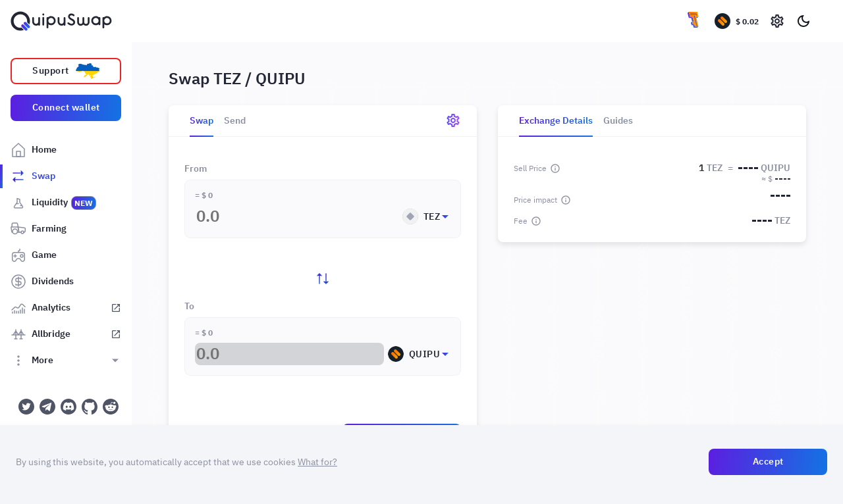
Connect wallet (66, 107)
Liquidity (54, 203)
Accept (768, 461)
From (196, 169)
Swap (33, 176)
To (189, 307)
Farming (39, 229)
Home (34, 150)
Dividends (42, 282)
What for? (317, 462)
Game (34, 255)
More (32, 361)
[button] (323, 212)
